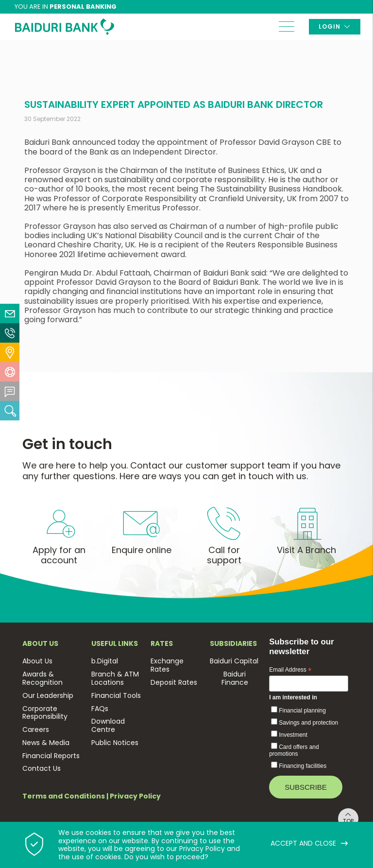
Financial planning (302, 711)
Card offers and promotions (294, 750)
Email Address (290, 670)
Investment (293, 735)
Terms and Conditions (64, 796)
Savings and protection (308, 723)
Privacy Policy (135, 796)
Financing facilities (303, 766)
